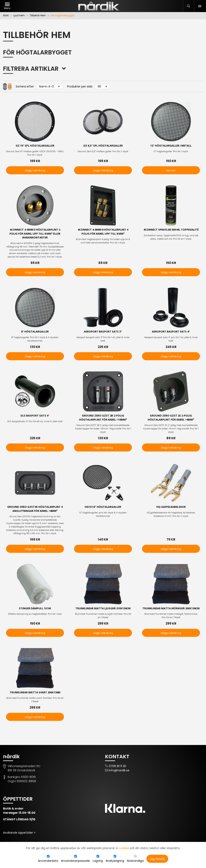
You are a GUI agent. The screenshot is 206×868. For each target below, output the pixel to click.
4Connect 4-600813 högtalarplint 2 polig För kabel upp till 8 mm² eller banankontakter (35, 234)
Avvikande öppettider (18, 840)
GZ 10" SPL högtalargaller (35, 146)
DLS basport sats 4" (35, 417)
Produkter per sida (87, 86)
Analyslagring (115, 861)
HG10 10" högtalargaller (103, 509)
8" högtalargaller (35, 333)
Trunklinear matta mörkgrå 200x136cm (171, 613)
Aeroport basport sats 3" (103, 333)
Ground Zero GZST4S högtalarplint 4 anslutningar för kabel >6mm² (35, 511)
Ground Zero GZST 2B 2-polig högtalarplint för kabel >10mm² (103, 420)
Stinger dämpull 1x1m (35, 611)
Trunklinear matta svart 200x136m (35, 700)
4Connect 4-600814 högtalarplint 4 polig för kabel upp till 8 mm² (103, 232)
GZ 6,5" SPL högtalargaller (103, 146)
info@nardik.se (119, 778)
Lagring (98, 861)
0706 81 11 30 (117, 774)
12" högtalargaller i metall (171, 146)
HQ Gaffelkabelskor (171, 509)
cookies (124, 848)
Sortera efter (32, 86)
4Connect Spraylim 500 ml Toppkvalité (171, 232)
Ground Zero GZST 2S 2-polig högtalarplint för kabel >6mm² (171, 420)
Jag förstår (157, 859)
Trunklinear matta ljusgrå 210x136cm (103, 613)
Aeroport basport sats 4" (171, 333)
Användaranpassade (75, 861)
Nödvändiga (135, 861)
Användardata (48, 861)
